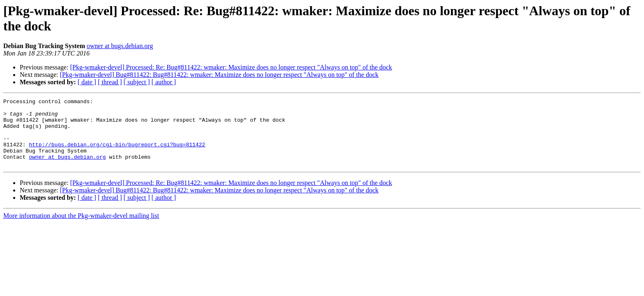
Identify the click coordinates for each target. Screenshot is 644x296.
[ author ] (164, 82)
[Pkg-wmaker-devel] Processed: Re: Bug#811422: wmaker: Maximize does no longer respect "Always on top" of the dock (231, 67)
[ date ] (87, 82)
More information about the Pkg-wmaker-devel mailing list (81, 229)
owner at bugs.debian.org (120, 46)
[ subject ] (137, 82)
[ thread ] (110, 82)
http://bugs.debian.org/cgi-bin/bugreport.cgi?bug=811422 (117, 154)
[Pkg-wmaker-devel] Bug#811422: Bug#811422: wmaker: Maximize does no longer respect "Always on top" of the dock (219, 75)
